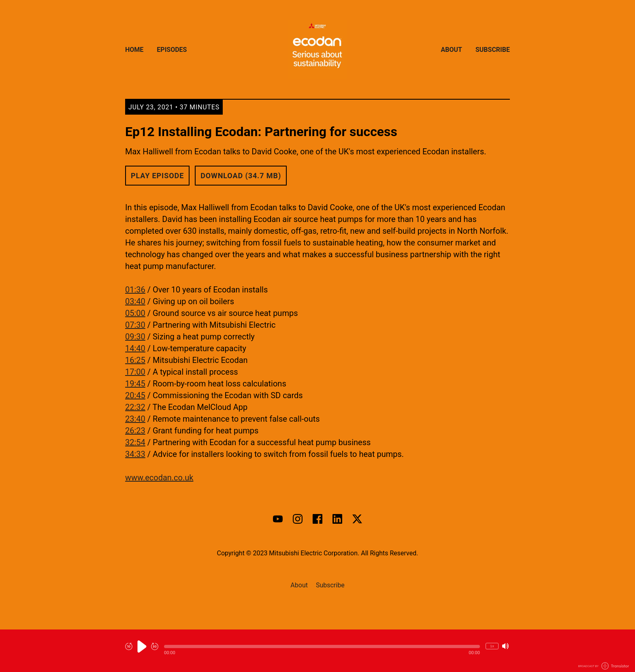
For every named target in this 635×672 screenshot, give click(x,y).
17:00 (135, 372)
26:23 (135, 431)
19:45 (135, 384)
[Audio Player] (317, 651)
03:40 (135, 301)
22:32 (135, 407)
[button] (322, 646)
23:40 (135, 419)
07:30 (135, 325)
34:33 (135, 454)
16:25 (135, 360)
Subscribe (493, 50)
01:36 (135, 290)
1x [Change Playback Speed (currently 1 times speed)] (492, 646)
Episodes (172, 50)
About (452, 50)
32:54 (135, 442)
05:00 (135, 313)
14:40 (135, 348)
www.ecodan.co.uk (159, 478)
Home (134, 50)
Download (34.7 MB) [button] (241, 176)
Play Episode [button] (157, 176)
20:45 (135, 395)
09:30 (135, 337)
